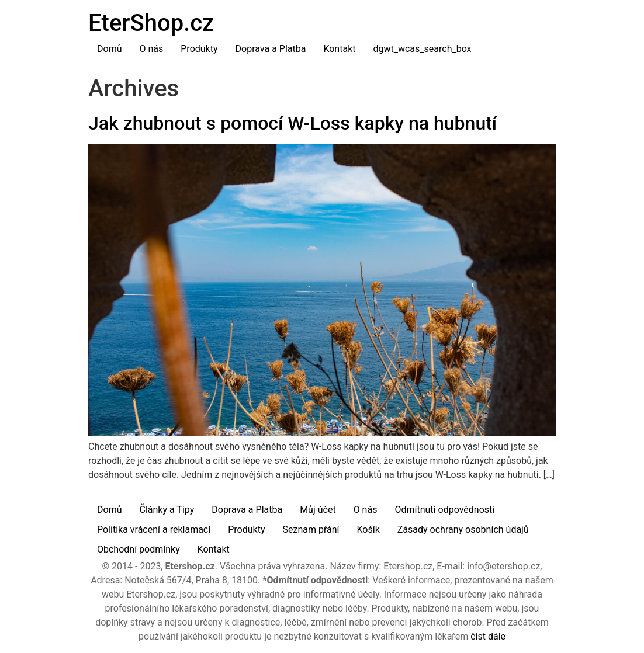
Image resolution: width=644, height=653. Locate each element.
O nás (151, 49)
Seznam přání (311, 529)
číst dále (488, 636)
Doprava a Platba (271, 49)
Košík (368, 529)
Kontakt (339, 49)
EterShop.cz (151, 23)
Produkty (199, 49)
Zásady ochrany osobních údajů (463, 529)
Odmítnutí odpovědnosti (444, 510)
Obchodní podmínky (139, 549)
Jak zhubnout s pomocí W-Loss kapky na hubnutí (292, 123)
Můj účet (318, 510)
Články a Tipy (167, 510)
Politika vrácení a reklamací (154, 529)
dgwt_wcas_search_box (422, 49)
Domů (109, 49)
